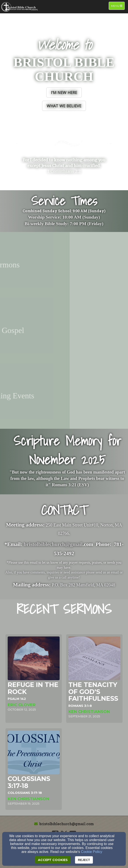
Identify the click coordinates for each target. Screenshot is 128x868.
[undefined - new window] (64, 265)
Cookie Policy (92, 852)
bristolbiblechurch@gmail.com (67, 824)
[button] (64, 92)
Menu (118, 6)
